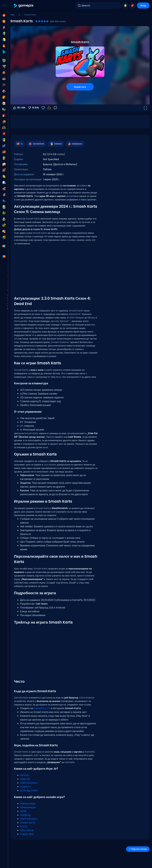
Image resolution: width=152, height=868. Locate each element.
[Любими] (43, 108)
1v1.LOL (24, 826)
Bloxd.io (25, 775)
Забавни (56, 144)
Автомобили (36, 144)
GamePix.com (42, 708)
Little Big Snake (29, 790)
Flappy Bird (27, 834)
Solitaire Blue (28, 804)
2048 (23, 811)
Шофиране (75, 144)
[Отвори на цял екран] (145, 108)
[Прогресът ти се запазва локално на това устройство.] (49, 108)
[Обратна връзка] (55, 108)
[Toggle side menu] (4, 5)
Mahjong (25, 815)
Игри (12, 15)
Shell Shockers (29, 783)
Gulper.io (25, 787)
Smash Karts (28, 823)
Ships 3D (25, 779)
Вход (143, 5)
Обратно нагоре (138, 849)
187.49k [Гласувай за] (19, 108)
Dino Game (27, 830)
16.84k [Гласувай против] (33, 108)
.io (19, 15)
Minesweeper (28, 807)
